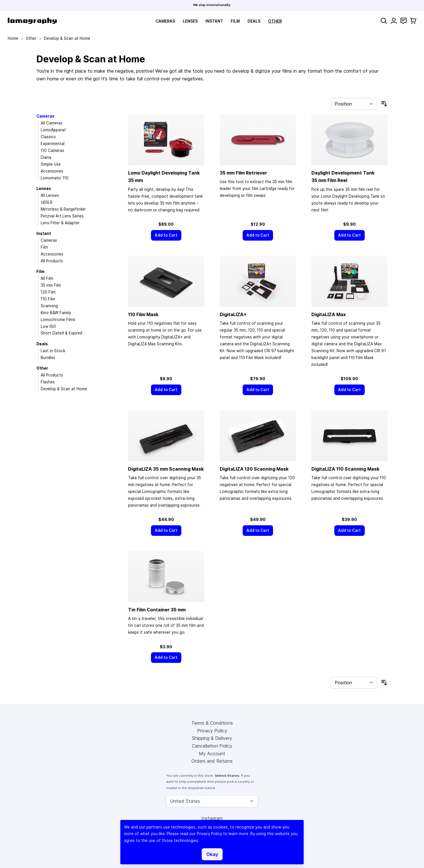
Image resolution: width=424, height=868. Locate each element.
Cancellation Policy (212, 746)
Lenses (190, 21)
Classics (48, 137)
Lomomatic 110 (55, 178)
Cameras (165, 21)
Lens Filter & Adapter (60, 223)
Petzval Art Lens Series (62, 216)
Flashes (48, 382)
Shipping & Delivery (212, 738)
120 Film (48, 292)
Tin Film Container (157, 610)
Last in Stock (53, 351)
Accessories (52, 171)
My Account (212, 754)
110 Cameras (52, 150)
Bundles (48, 358)
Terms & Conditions (212, 723)
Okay (212, 854)
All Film (47, 278)
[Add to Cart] (166, 235)
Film (235, 21)
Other (275, 21)
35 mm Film (51, 285)
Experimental (53, 144)
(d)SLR (47, 202)
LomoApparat (53, 130)
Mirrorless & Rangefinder (63, 209)
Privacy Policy (212, 731)
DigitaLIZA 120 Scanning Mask (254, 469)
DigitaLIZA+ (233, 314)
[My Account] (394, 21)
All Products (52, 261)
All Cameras (52, 123)
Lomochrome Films (58, 320)
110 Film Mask (143, 314)
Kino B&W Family (56, 313)
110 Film (48, 299)
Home (13, 38)
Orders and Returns (212, 761)
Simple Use (51, 164)
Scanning (49, 306)
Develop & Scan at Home (64, 389)
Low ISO (48, 326)
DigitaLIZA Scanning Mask (166, 469)
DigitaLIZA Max (329, 314)
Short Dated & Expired (61, 333)
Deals (254, 21)
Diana (46, 157)
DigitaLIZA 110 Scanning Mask (345, 469)
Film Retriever (243, 173)
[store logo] (32, 21)
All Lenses (50, 195)
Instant (214, 21)
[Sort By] (354, 104)
